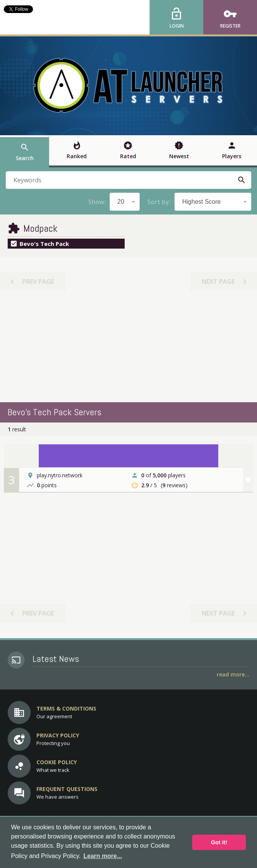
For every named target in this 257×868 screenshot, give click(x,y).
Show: (97, 202)
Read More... (233, 674)
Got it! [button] (219, 842)
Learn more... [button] (103, 856)
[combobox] (125, 202)
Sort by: (159, 202)
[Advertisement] (128, 347)
